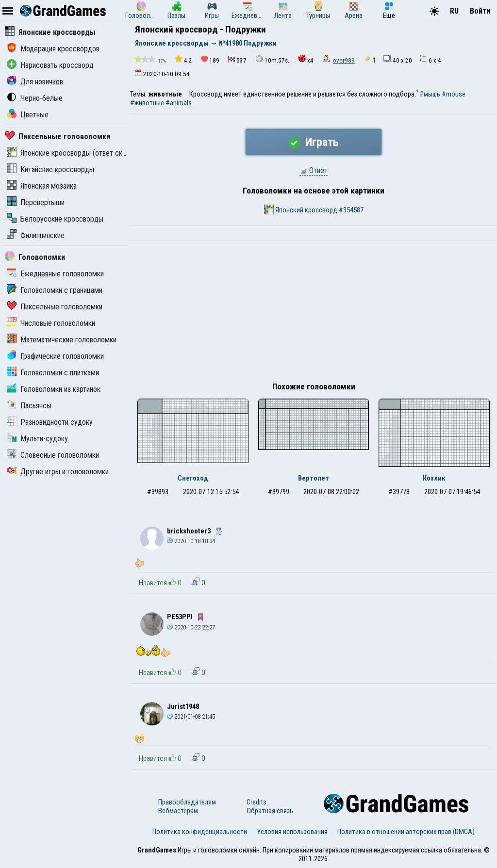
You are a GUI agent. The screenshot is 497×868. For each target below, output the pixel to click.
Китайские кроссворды (50, 169)
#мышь (430, 94)
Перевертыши (36, 202)
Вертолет (314, 478)
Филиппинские (36, 235)
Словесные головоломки (53, 455)
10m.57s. (272, 59)
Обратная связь (270, 811)
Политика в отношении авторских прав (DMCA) (406, 832)
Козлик (434, 478)
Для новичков (35, 82)
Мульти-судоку (37, 439)
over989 (344, 60)
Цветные (28, 115)
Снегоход (193, 478)
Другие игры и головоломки (58, 472)
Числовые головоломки (51, 323)
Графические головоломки (55, 356)
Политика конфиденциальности (200, 832)
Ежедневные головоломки (55, 274)
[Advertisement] (314, 314)
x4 (306, 59)
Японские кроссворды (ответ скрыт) (72, 153)
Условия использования (292, 832)
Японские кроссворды (50, 32)
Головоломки (35, 257)
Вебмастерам (178, 811)
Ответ (314, 170)
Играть (314, 142)
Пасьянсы (29, 406)
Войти (480, 11)
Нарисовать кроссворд (50, 65)
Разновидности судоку (50, 422)
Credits (257, 802)
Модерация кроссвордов (53, 49)
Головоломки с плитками (53, 373)
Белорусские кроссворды (55, 219)
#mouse (454, 94)
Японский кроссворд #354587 (314, 209)
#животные (147, 103)
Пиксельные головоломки (58, 137)
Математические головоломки (62, 340)
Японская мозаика (42, 186)
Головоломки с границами (55, 290)
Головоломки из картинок (54, 389)
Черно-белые (35, 98)
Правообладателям (187, 802)
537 (237, 60)
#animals (179, 103)
